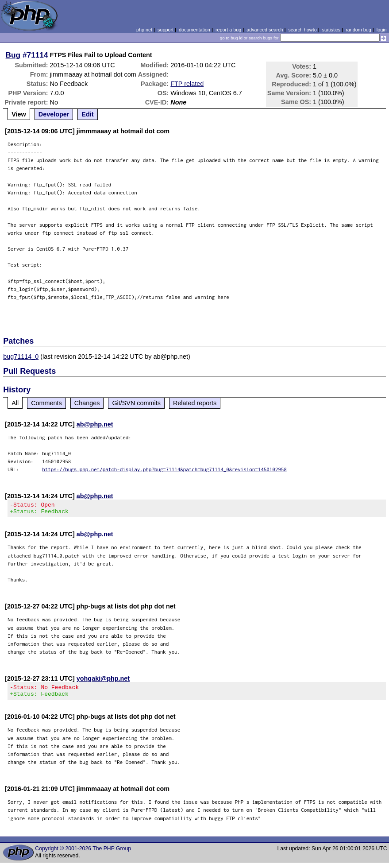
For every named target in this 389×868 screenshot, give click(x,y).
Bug (13, 55)
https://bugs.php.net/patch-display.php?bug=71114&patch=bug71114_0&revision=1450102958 (164, 469)
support (166, 30)
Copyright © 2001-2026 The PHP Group (83, 854)
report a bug (228, 30)
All (15, 403)
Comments (46, 403)
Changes (87, 403)
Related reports (195, 403)
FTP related (187, 84)
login (382, 30)
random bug (358, 30)
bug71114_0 (21, 356)
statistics (331, 30)
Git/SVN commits (136, 403)
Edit (87, 114)
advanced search (265, 30)
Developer (54, 114)
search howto (302, 30)
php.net (144, 30)
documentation (194, 30)
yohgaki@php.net (103, 681)
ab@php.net (95, 424)
